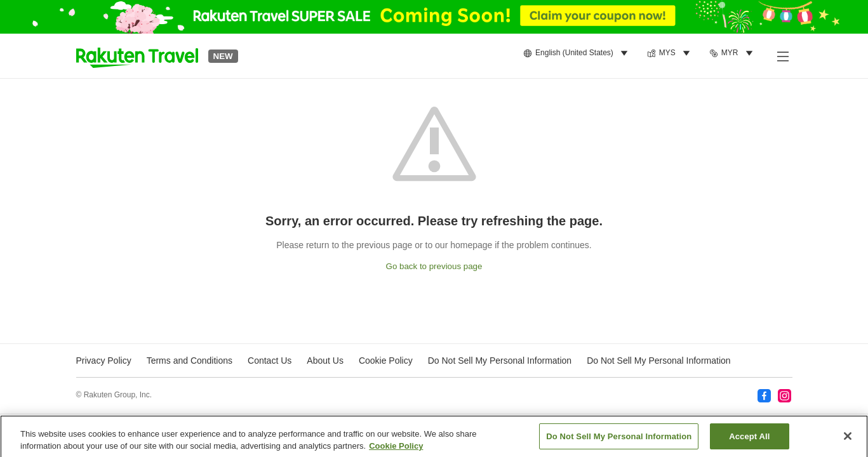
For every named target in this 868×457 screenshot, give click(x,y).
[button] (137, 56)
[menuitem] (578, 53)
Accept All (749, 440)
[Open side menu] (782, 56)
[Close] (848, 440)
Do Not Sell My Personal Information (658, 361)
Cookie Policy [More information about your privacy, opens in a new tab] (396, 450)
